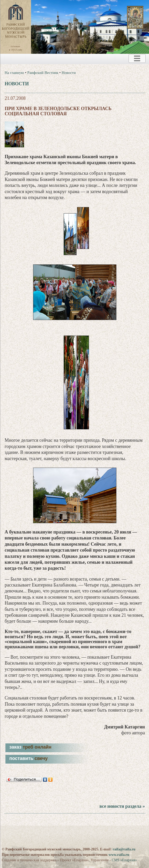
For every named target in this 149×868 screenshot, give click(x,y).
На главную (14, 73)
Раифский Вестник (43, 73)
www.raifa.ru (119, 855)
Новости (69, 73)
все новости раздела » (122, 806)
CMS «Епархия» (124, 860)
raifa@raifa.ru (124, 849)
